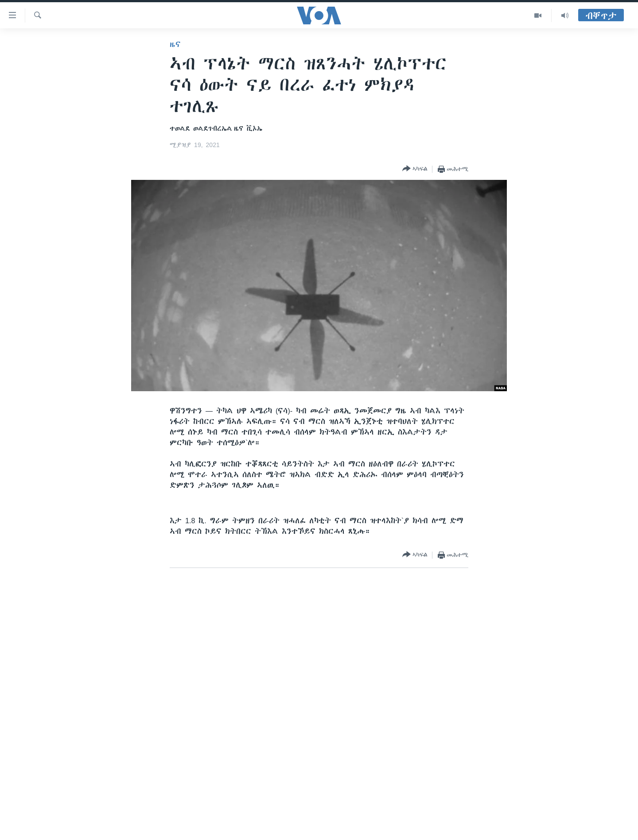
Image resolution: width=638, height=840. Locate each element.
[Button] (415, 169)
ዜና (175, 44)
